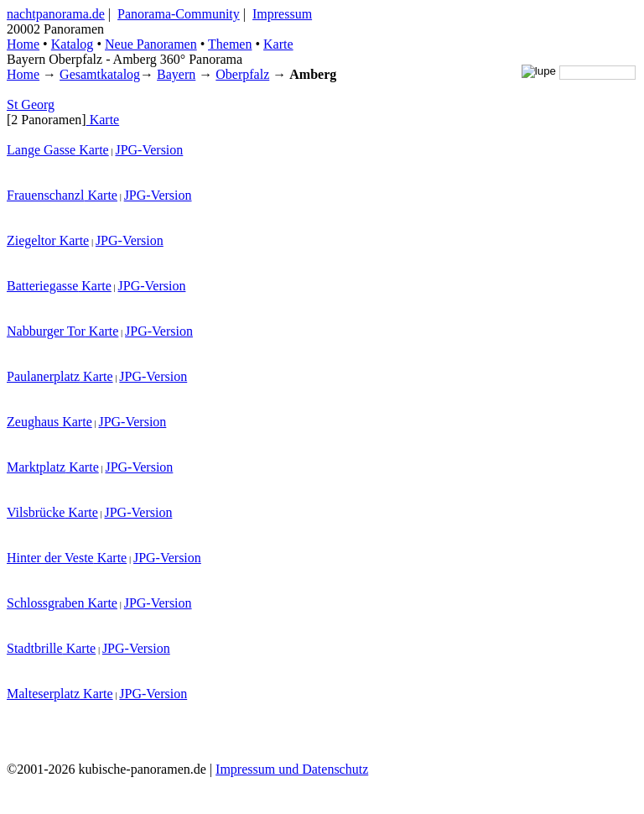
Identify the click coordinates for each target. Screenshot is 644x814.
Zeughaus (33, 422)
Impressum (282, 14)
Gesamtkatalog (100, 74)
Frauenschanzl (45, 195)
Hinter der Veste (50, 558)
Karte (278, 44)
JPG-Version (149, 150)
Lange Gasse (41, 150)
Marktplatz (36, 467)
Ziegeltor (31, 240)
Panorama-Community (179, 14)
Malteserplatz (43, 694)
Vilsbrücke (36, 512)
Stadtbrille (35, 648)
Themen (230, 44)
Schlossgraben (45, 603)
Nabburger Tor (46, 331)
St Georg (31, 104)
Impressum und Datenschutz (292, 769)
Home (23, 74)
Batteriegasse (42, 286)
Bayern (176, 74)
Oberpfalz (242, 74)
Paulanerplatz (43, 376)
